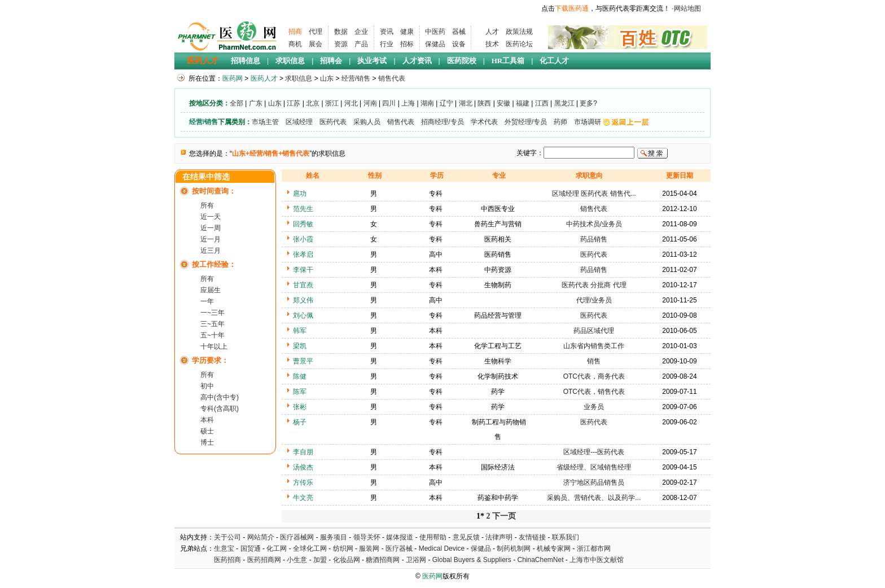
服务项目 (334, 537)
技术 (492, 44)
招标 (407, 44)
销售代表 (392, 78)
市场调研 (588, 122)
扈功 (300, 194)
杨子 (300, 422)
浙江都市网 (594, 548)
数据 (341, 32)
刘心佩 (303, 315)
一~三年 (213, 313)
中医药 (435, 32)
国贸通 (251, 548)
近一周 (211, 228)
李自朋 (303, 452)
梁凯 (300, 346)
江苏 (293, 103)
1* (480, 516)
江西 (542, 103)
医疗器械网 (297, 537)
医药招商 (227, 560)
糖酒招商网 (383, 560)
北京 (313, 103)
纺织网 (343, 548)
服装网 (369, 548)
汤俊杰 (303, 467)
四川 (389, 103)
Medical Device (442, 548)
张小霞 (303, 239)
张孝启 (303, 254)
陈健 (300, 376)
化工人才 (554, 61)
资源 (341, 44)
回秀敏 (303, 224)
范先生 (303, 209)
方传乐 (303, 482)
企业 (361, 32)
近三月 (211, 251)
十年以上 (214, 346)
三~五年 (213, 324)
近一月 (211, 239)
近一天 (211, 217)
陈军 (300, 392)
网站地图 (687, 8)
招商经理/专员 (442, 122)
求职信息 (290, 61)
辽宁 (446, 103)
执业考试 (372, 61)
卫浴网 (417, 560)
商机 (295, 44)
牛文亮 (303, 498)
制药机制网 (514, 548)
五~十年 (213, 335)
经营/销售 (356, 78)
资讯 (387, 32)
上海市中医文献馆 (597, 560)
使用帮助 (433, 537)
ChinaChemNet (540, 560)
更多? (588, 103)
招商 (295, 32)
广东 (256, 103)
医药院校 (462, 61)
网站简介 (261, 537)
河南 (370, 103)
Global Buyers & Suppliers (472, 560)
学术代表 (484, 122)
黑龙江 (564, 103)
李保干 (303, 270)
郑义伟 (303, 300)
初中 (207, 386)
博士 (207, 442)
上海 (408, 103)
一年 (207, 301)
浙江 (332, 103)
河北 (351, 103)
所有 (207, 205)
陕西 (484, 103)
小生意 (297, 560)
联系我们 (566, 537)
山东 (327, 78)
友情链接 (532, 537)
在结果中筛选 (206, 177)
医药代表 (333, 122)
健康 (407, 32)
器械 (459, 32)
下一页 (504, 516)
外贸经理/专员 (526, 122)
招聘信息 (246, 61)
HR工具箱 (508, 61)
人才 (492, 32)
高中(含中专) (220, 397)
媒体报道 (400, 537)
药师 (560, 122)
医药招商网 (264, 560)
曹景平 (303, 361)
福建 (523, 103)
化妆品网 (347, 560)
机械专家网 (554, 548)
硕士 (207, 431)
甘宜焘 (303, 285)
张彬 (300, 407)
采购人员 (367, 122)
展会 (316, 44)
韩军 (300, 331)
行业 (387, 44)
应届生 (211, 290)
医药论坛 (519, 44)
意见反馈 (466, 537)
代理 (316, 32)
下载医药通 (572, 8)
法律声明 (499, 537)
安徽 (503, 103)
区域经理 (299, 122)
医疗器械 (399, 548)
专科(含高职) (220, 409)
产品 (361, 44)
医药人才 (203, 61)
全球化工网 (310, 548)
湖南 (427, 103)
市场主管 (265, 122)
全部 (236, 103)
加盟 (321, 560)
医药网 (233, 78)
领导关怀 (367, 537)
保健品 (435, 44)
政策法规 (519, 32)
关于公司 (227, 537)
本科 (207, 420)
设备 (459, 44)
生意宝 (224, 548)
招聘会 (331, 61)
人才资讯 (417, 61)
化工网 (277, 548)
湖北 (466, 103)
